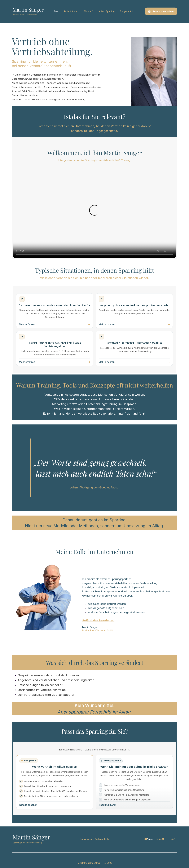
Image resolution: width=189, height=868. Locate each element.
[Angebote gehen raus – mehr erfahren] (134, 311)
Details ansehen (28, 805)
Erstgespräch (127, 11)
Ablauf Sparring (107, 11)
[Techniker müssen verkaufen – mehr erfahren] (55, 311)
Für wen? (89, 11)
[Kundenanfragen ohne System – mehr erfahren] (55, 348)
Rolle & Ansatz (71, 11)
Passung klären (108, 805)
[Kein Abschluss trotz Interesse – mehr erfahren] (134, 348)
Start (56, 11)
